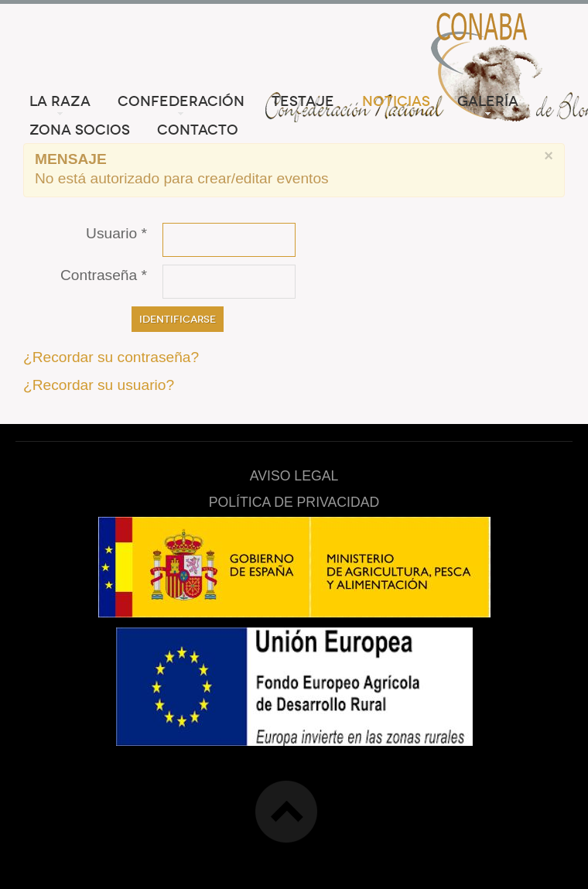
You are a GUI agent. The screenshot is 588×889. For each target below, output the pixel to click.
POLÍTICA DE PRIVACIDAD (294, 502)
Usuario (116, 233)
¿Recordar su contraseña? (111, 357)
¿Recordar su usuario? (99, 385)
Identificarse (178, 319)
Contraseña (104, 275)
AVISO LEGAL (294, 476)
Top (286, 812)
